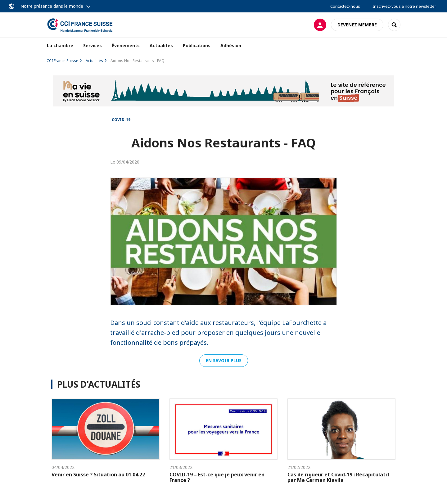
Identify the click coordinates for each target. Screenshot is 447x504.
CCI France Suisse (62, 61)
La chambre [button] (60, 45)
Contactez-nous (345, 6)
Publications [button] (197, 45)
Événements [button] (126, 45)
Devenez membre (357, 25)
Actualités (161, 45)
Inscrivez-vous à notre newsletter (404, 6)
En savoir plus (224, 360)
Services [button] (93, 45)
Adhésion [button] (231, 45)
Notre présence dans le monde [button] (52, 6)
